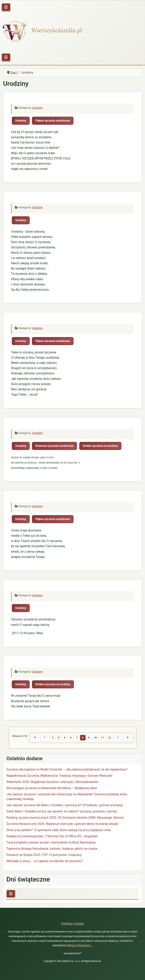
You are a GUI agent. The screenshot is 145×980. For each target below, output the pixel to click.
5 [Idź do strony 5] (65, 737)
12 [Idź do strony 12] (110, 737)
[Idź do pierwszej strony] (35, 738)
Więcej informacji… (80, 945)
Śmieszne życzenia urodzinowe (55, 446)
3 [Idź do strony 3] (53, 737)
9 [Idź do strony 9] (89, 737)
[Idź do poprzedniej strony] (45, 738)
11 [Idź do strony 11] (102, 737)
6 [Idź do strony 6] (71, 737)
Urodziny (37, 108)
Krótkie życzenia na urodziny (100, 446)
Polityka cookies (72, 924)
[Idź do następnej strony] (118, 738)
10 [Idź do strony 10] (95, 737)
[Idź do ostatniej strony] (128, 738)
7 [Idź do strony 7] (77, 737)
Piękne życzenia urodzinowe (53, 121)
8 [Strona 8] (83, 737)
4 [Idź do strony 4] (59, 737)
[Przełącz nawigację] (6, 7)
